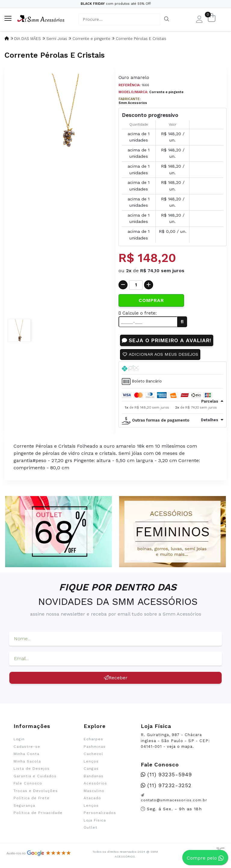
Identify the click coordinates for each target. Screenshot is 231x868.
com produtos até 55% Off (116, 4)
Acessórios (95, 784)
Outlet (91, 827)
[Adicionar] (149, 285)
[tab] (172, 368)
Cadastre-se (27, 747)
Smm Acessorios (133, 103)
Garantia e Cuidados (35, 776)
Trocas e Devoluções (36, 791)
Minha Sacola (27, 761)
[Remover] (123, 285)
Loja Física (95, 820)
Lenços (91, 761)
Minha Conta (26, 754)
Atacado (92, 798)
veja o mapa (180, 747)
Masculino (94, 791)
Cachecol (93, 754)
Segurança (24, 806)
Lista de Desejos (32, 769)
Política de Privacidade (38, 813)
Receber (116, 678)
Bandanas (94, 776)
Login (19, 739)
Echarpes (93, 739)
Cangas (91, 769)
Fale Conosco (28, 784)
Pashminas (95, 747)
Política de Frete (32, 798)
